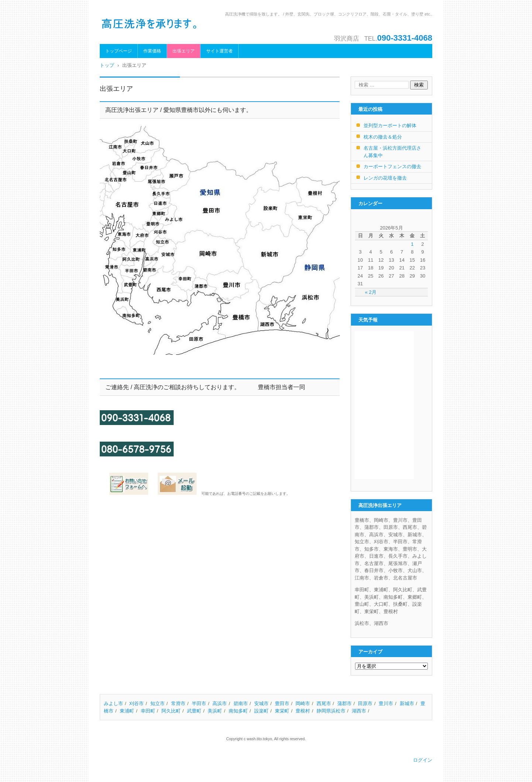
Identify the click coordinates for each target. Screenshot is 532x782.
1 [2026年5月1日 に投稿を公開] (412, 244)
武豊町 (194, 711)
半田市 (199, 703)
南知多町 (238, 711)
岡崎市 (303, 703)
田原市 (365, 703)
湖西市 (359, 711)
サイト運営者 (219, 51)
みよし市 (113, 703)
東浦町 (127, 711)
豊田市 (282, 703)
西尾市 (324, 703)
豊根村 (303, 711)
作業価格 (152, 51)
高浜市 (220, 703)
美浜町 (215, 711)
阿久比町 (171, 711)
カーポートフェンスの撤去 (392, 166)
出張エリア (184, 51)
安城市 (261, 703)
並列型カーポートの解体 (390, 125)
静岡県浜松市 (331, 711)
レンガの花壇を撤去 (385, 178)
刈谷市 (137, 703)
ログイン (423, 760)
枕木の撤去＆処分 (383, 137)
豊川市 (386, 703)
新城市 (407, 703)
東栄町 (282, 711)
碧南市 (241, 703)
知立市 (158, 703)
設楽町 (261, 711)
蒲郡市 (345, 703)
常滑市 (178, 703)
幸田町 (148, 711)
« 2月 (371, 292)
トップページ (119, 51)
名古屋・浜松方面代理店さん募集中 (392, 152)
